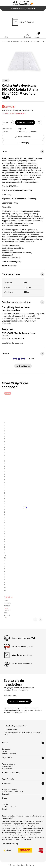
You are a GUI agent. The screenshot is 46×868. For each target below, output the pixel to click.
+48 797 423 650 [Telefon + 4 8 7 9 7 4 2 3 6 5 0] (11, 730)
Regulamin (6, 794)
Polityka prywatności (10, 789)
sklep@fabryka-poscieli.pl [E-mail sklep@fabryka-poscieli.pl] (15, 726)
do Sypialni (16, 41)
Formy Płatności (8, 779)
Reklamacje (6, 749)
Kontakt (5, 804)
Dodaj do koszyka (25, 123)
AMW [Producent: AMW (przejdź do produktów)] (6, 80)
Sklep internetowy (20, 865)
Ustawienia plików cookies (12, 792)
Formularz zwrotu (8, 753)
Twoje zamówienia (9, 764)
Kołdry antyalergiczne (37, 41)
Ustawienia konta (8, 766)
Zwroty (5, 751)
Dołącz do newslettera (19, 701)
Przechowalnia (7, 768)
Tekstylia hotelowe (9, 807)
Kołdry (25, 41)
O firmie (5, 809)
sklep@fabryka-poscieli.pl (13, 343)
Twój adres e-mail (10, 696)
